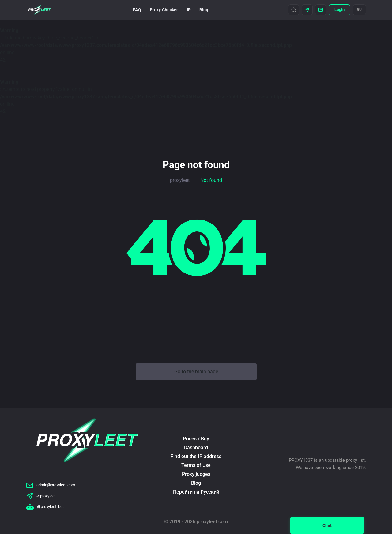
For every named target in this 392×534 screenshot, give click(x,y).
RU (359, 10)
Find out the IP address (196, 456)
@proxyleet (41, 496)
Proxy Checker (164, 10)
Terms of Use (196, 465)
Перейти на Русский (196, 492)
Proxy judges (196, 474)
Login (339, 10)
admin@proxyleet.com (51, 485)
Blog (204, 10)
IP (189, 10)
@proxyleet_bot (45, 507)
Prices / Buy (196, 439)
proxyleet (180, 180)
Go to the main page (196, 372)
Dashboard (196, 448)
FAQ (137, 10)
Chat (327, 525)
